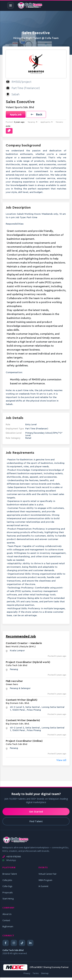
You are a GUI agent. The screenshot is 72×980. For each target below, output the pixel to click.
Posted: (9, 122)
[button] (36, 114)
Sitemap (45, 973)
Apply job (16, 114)
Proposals (8, 892)
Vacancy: (32, 122)
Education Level (14, 433)
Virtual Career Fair (48, 874)
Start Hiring (8, 899)
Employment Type (15, 429)
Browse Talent (10, 874)
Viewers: (59, 122)
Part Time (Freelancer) (37, 429)
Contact (6, 920)
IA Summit (43, 886)
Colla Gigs (7, 886)
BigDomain (8, 926)
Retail (28, 438)
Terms (36, 973)
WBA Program (45, 880)
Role (8, 424)
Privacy (27, 973)
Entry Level (31, 424)
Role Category (13, 438)
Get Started (36, 812)
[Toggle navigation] (11, 5)
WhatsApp (9, 860)
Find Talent (36, 821)
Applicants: (46, 122)
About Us (7, 914)
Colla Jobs (7, 880)
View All (61, 760)
